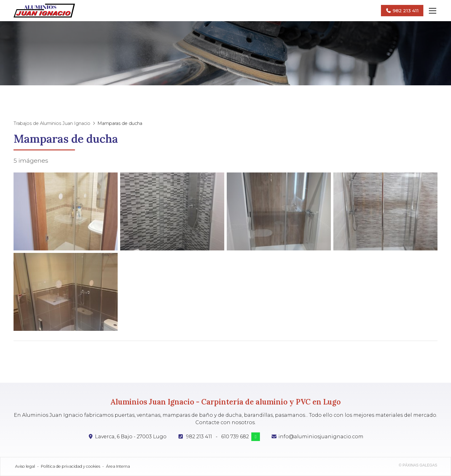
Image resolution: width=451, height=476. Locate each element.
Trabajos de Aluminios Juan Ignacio (52, 123)
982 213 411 (199, 437)
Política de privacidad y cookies (71, 466)
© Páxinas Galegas (418, 465)
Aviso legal (25, 466)
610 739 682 (235, 437)
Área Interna (118, 466)
